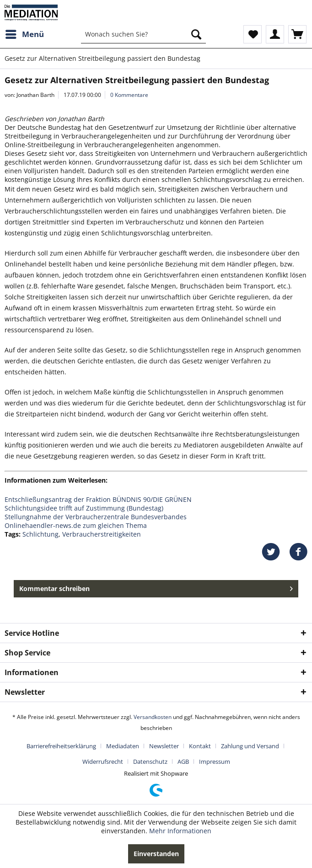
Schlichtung (40, 534)
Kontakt (200, 746)
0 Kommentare (129, 95)
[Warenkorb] (297, 34)
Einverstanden (156, 854)
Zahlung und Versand (250, 746)
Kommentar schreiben (156, 587)
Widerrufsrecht (103, 761)
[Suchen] (196, 34)
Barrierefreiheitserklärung (61, 746)
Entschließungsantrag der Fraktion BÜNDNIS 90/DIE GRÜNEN (98, 499)
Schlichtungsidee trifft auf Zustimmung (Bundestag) (84, 508)
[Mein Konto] (275, 34)
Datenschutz (150, 761)
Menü (25, 33)
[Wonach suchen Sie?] (143, 34)
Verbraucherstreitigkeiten (102, 534)
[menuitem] (24, 34)
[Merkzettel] (253, 34)
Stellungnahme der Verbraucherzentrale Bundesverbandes (96, 517)
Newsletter (164, 746)
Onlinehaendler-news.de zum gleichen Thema (76, 525)
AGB (183, 761)
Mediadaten (123, 746)
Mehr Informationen (180, 831)
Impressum (215, 761)
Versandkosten (153, 717)
